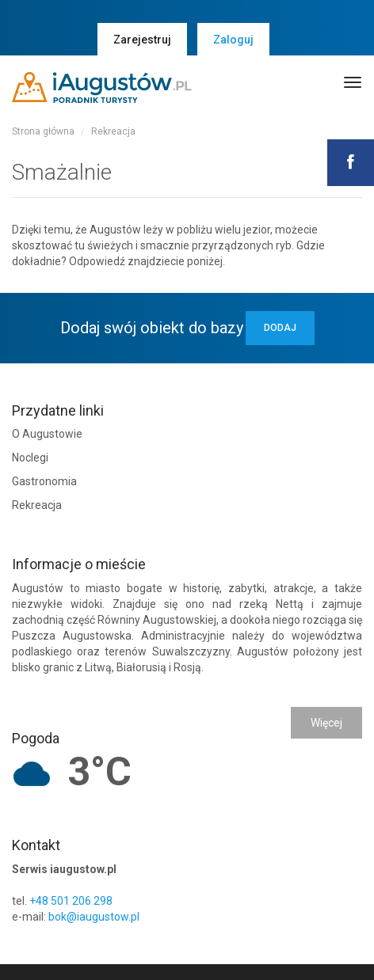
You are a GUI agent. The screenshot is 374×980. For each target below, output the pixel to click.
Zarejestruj (142, 40)
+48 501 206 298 (71, 901)
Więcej (326, 723)
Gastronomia (44, 481)
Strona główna (43, 131)
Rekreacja (113, 131)
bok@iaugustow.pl (94, 917)
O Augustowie (47, 434)
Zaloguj (233, 40)
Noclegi (30, 458)
